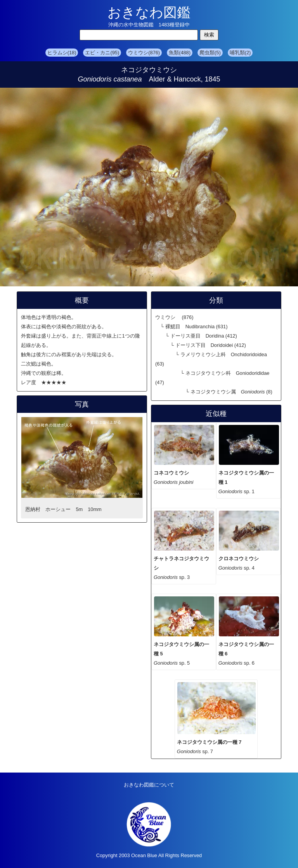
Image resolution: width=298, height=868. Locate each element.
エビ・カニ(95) (102, 53)
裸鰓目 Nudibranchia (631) (197, 327)
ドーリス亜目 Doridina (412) (204, 336)
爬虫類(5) (210, 53)
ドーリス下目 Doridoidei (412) (211, 345)
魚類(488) (180, 53)
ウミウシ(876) (144, 53)
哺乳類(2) (240, 53)
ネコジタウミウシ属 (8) (231, 392)
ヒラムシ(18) (62, 53)
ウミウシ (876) (174, 317)
